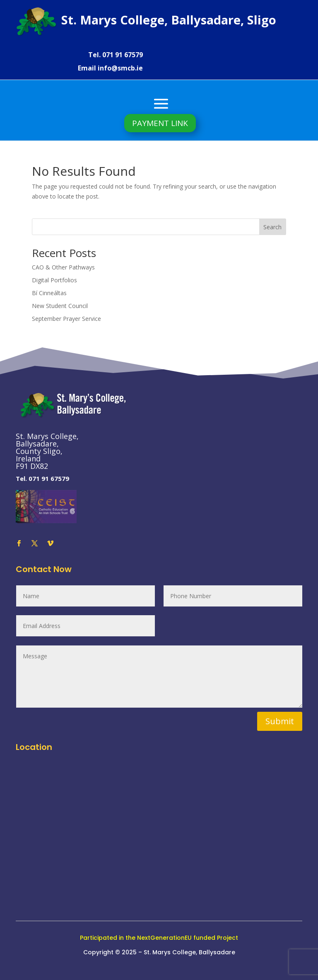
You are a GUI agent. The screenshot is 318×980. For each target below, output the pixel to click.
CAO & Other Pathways (63, 267)
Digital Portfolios (54, 280)
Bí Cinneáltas (49, 293)
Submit (280, 721)
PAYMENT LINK (160, 123)
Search (272, 227)
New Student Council (60, 306)
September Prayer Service (66, 319)
